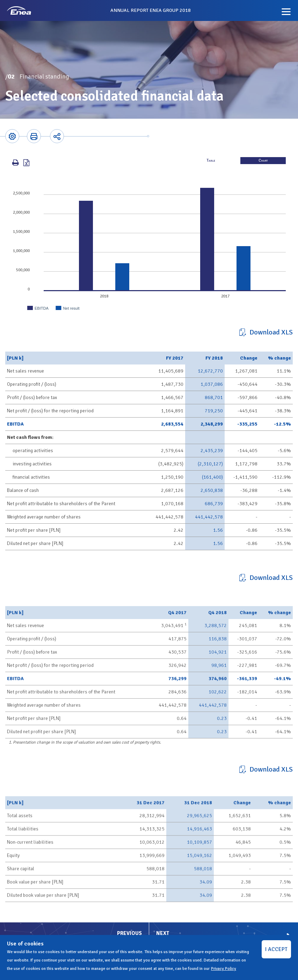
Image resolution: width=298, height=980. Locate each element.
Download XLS (271, 332)
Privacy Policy (224, 969)
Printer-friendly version (34, 136)
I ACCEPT (276, 949)
